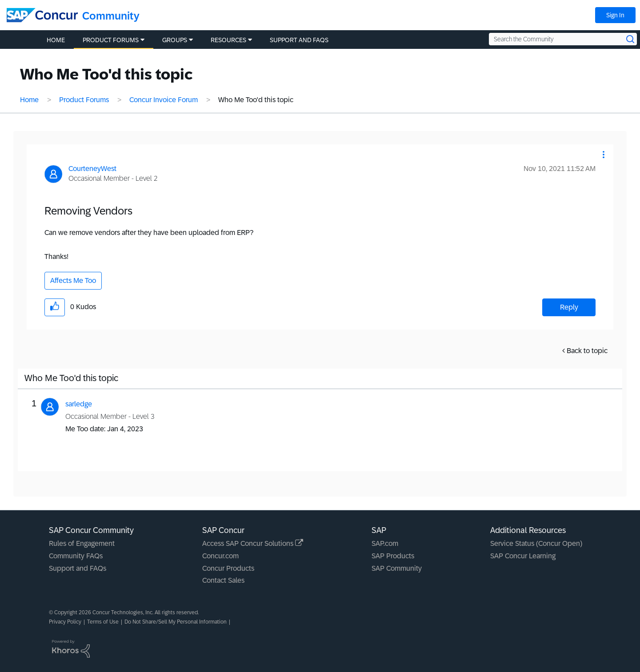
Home (29, 100)
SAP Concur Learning (523, 556)
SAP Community (397, 568)
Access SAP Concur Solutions (253, 543)
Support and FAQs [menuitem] (299, 40)
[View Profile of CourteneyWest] (92, 169)
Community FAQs (76, 556)
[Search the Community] (563, 39)
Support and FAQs (78, 568)
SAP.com (385, 543)
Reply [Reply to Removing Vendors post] (569, 307)
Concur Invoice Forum (164, 100)
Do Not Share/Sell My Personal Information (176, 622)
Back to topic (587, 351)
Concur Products (228, 568)
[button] (604, 155)
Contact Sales (223, 580)
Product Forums (84, 100)
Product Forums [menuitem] (111, 40)
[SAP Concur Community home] (42, 15)
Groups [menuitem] (175, 40)
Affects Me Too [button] (73, 280)
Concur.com (220, 556)
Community (111, 16)
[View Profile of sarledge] (79, 404)
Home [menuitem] (56, 40)
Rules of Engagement (82, 543)
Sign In (615, 15)
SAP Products (393, 556)
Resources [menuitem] (228, 40)
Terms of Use (103, 622)
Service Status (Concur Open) (536, 543)
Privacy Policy (65, 622)
